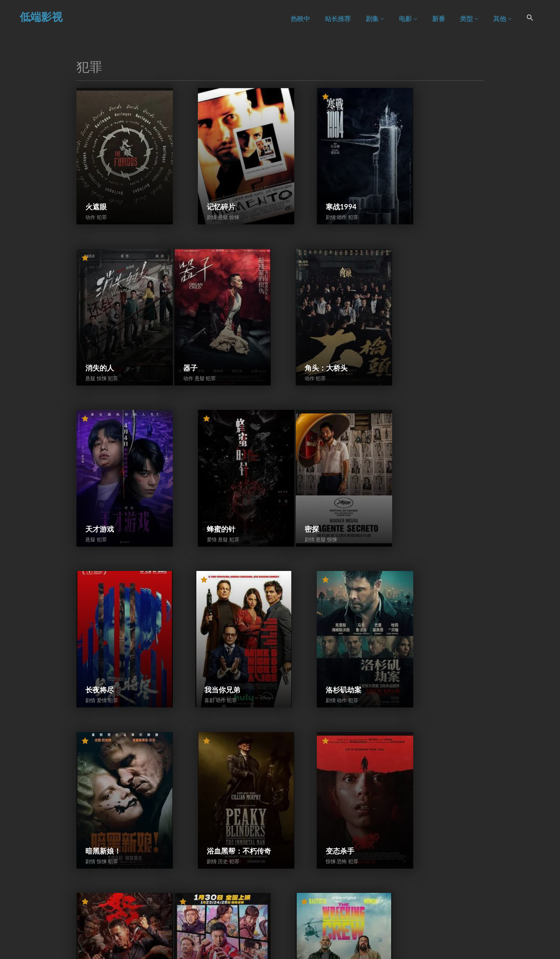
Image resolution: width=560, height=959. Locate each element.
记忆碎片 (207, 185)
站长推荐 (338, 19)
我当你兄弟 (318, 465)
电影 (408, 19)
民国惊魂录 (425, 884)
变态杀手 (314, 605)
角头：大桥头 (214, 325)
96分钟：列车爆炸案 (329, 880)
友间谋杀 (100, 884)
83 (335, 932)
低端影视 (41, 16)
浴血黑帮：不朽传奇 (221, 601)
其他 (502, 19)
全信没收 (422, 744)
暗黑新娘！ (103, 605)
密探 (92, 465)
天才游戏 (314, 325)
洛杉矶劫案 (425, 465)
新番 (439, 19)
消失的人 (422, 185)
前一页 (205, 932)
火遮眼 (96, 185)
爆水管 (311, 744)
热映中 (300, 19)
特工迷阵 (207, 744)
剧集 (375, 19)
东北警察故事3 (109, 744)
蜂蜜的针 (422, 325)
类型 (469, 19)
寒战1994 (315, 185)
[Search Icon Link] (530, 19)
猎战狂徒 (207, 884)
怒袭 (415, 605)
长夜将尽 (207, 465)
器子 (92, 325)
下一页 (355, 932)
